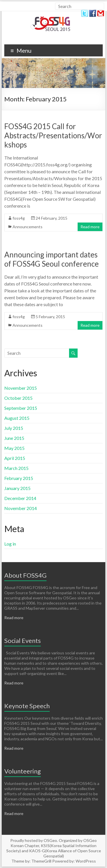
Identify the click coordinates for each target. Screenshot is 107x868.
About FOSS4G (25, 575)
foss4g (19, 218)
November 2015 (21, 388)
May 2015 (14, 448)
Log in (10, 544)
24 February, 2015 (52, 218)
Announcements (28, 227)
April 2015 (15, 458)
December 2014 (20, 498)
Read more (90, 227)
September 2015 (21, 408)
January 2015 (17, 488)
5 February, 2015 (50, 317)
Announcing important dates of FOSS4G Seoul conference (52, 259)
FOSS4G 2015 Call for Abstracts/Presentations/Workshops (53, 135)
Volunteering (23, 771)
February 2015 (19, 478)
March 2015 (16, 468)
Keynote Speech (27, 706)
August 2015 (17, 418)
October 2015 (18, 398)
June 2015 (14, 438)
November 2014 (21, 508)
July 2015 (14, 428)
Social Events (23, 640)
